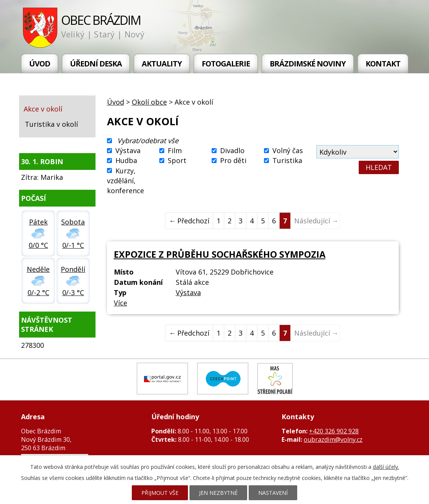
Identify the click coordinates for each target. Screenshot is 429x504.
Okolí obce (149, 102)
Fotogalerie (226, 64)
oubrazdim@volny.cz (333, 439)
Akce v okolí (43, 109)
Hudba (126, 161)
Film (175, 150)
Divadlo (232, 150)
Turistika (287, 161)
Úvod (40, 64)
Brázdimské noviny (308, 64)
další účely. (386, 467)
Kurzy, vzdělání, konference (125, 181)
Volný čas (288, 150)
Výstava (128, 150)
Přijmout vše (160, 493)
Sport (177, 161)
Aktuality (162, 64)
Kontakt (383, 64)
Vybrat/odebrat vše (148, 141)
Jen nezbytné (218, 493)
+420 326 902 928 (334, 431)
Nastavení (273, 493)
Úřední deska (96, 64)
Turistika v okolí (51, 124)
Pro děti (233, 161)
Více (121, 303)
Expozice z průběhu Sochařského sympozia (220, 254)
